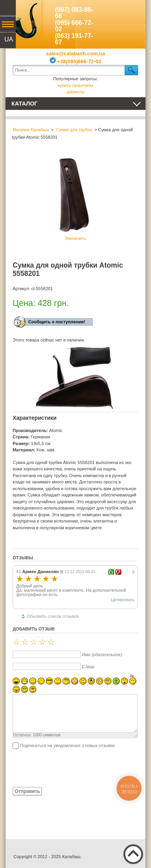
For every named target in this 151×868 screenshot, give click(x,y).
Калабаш (23, 20)
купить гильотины (75, 85)
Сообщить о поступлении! (57, 322)
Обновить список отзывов (53, 616)
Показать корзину (128, 18)
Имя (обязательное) (102, 655)
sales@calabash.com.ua (75, 54)
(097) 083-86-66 (74, 13)
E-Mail (88, 667)
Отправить (27, 791)
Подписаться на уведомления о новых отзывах (68, 745)
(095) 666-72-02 (74, 26)
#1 (19, 572)
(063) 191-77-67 (74, 39)
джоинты (75, 92)
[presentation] (73, 768)
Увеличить (75, 198)
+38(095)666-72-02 (75, 61)
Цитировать (123, 600)
